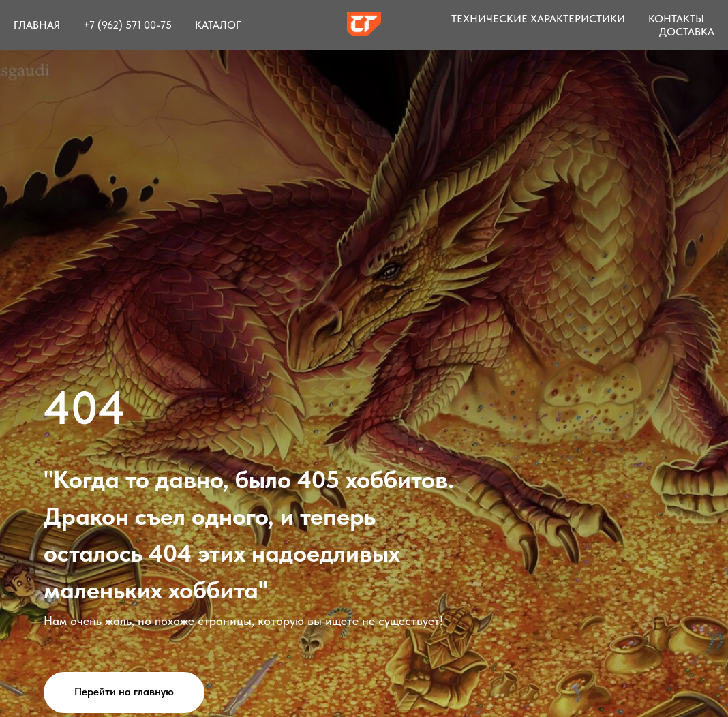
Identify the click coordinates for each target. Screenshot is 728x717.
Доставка (687, 32)
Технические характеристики (538, 19)
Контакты (676, 19)
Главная (37, 25)
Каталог (218, 25)
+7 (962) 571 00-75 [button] (127, 25)
